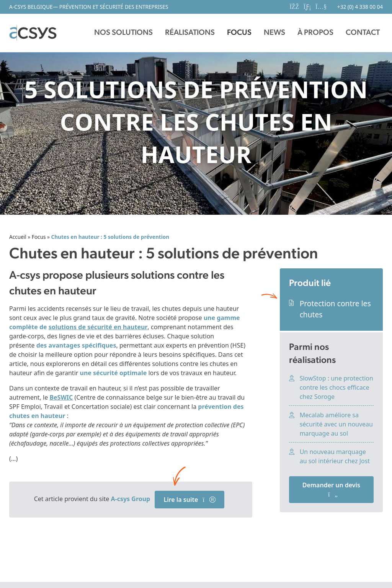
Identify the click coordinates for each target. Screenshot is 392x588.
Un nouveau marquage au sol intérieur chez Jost (335, 456)
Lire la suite (189, 500)
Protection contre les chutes (335, 309)
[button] (123, 33)
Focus (39, 237)
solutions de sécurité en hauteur (98, 327)
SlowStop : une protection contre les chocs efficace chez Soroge (336, 387)
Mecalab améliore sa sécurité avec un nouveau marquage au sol (336, 424)
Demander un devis (331, 489)
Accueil (18, 237)
